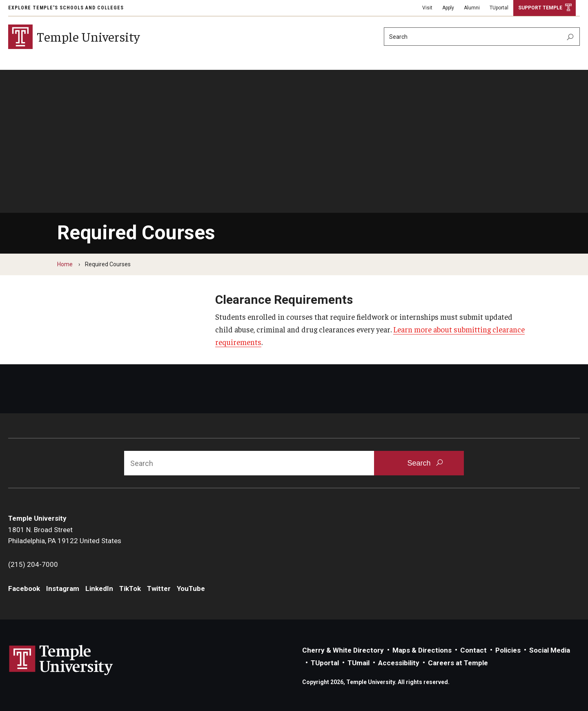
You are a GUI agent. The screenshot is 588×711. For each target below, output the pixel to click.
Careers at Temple (458, 663)
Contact (473, 650)
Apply (448, 8)
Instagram (63, 588)
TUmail (359, 663)
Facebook (24, 588)
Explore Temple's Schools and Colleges (66, 8)
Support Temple (540, 8)
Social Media (550, 650)
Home (65, 264)
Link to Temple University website (61, 660)
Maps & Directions (422, 650)
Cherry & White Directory (343, 650)
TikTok (130, 588)
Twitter (159, 588)
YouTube (191, 588)
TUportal (499, 8)
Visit (427, 8)
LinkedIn (99, 588)
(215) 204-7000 (33, 564)
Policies (508, 650)
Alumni (472, 8)
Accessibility (399, 663)
